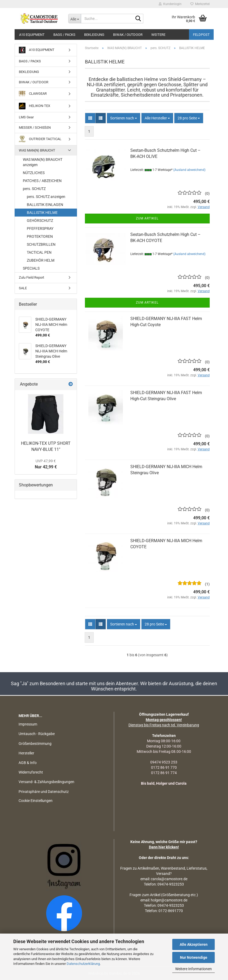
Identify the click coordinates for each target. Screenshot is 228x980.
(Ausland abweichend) (189, 170)
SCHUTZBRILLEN (41, 244)
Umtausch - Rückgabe (37, 734)
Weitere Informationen (193, 969)
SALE (23, 288)
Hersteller (26, 753)
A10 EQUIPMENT (32, 35)
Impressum (28, 724)
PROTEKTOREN (40, 236)
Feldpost (201, 35)
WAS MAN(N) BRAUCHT (37, 150)
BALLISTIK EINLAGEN (45, 205)
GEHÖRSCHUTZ (40, 221)
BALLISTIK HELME (42, 213)
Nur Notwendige (194, 957)
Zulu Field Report (31, 277)
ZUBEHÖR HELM (41, 260)
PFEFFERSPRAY (40, 228)
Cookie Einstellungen (36, 801)
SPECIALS (31, 268)
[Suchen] (138, 19)
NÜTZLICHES (34, 173)
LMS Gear (26, 117)
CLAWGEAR (33, 94)
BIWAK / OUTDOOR (128, 35)
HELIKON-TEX (35, 106)
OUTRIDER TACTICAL (40, 139)
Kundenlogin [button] (170, 4)
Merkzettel (200, 4)
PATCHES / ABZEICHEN (42, 181)
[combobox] (124, 118)
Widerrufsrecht (31, 772)
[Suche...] (75, 19)
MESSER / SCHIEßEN (35, 128)
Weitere (158, 35)
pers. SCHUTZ (34, 189)
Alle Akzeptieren (194, 944)
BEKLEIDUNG (94, 35)
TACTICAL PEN (39, 252)
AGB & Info (28, 763)
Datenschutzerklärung (83, 964)
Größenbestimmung (35, 744)
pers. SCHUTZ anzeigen (46, 197)
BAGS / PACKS (64, 35)
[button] (90, 118)
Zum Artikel (147, 218)
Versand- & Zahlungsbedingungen (46, 782)
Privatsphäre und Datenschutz (44, 792)
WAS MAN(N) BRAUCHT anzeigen (43, 162)
